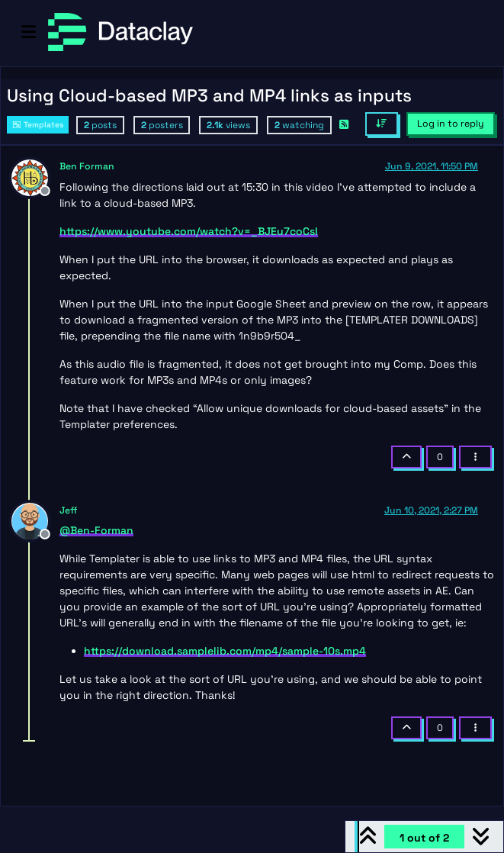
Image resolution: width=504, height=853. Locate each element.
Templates (38, 125)
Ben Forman (87, 166)
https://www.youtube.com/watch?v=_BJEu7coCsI (189, 231)
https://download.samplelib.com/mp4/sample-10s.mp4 (225, 651)
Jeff (68, 510)
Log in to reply (451, 124)
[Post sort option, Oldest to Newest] (382, 124)
